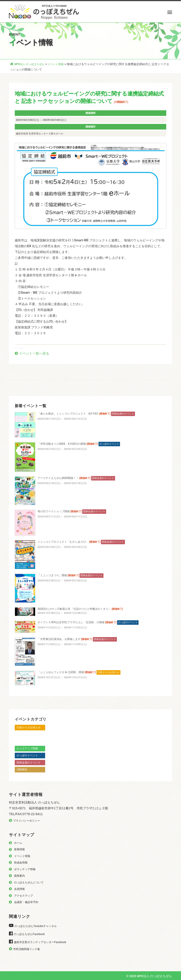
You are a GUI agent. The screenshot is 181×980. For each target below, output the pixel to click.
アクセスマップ (24, 895)
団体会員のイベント (30, 762)
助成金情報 (21, 862)
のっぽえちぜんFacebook (30, 934)
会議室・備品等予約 (27, 902)
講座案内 (20, 876)
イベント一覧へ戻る (35, 353)
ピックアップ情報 (28, 748)
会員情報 (20, 889)
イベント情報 (23, 856)
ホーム (18, 843)
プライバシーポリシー (28, 820)
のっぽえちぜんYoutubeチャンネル (37, 926)
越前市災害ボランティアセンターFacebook (42, 942)
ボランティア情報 (26, 869)
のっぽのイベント (28, 755)
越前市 (21, 741)
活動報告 (22, 769)
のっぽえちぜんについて (30, 882)
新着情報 (20, 849)
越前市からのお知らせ (31, 734)
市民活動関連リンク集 (28, 949)
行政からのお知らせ (30, 727)
